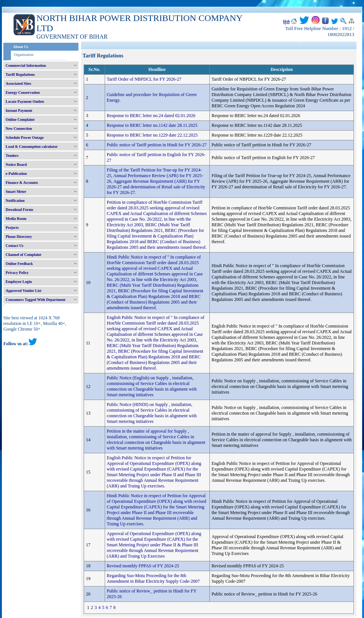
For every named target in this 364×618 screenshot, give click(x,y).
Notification (15, 201)
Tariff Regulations (20, 74)
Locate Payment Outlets (25, 101)
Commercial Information (26, 65)
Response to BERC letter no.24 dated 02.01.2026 (151, 116)
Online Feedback (19, 264)
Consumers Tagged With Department (35, 300)
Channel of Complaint (23, 255)
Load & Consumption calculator (32, 147)
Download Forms (20, 210)
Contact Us (15, 246)
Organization (24, 55)
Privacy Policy (17, 273)
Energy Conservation (23, 92)
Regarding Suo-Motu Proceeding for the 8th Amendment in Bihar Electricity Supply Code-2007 (153, 578)
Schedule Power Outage (25, 138)
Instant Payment (19, 111)
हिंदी (286, 23)
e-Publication (16, 174)
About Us (21, 47)
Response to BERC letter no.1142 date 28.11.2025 (152, 125)
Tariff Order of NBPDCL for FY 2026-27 (144, 79)
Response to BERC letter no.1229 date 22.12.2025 (152, 135)
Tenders (12, 156)
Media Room (16, 219)
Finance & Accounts (22, 183)
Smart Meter (16, 192)
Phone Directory (19, 237)
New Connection (19, 129)
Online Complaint (20, 120)
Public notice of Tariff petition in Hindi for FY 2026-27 (157, 145)
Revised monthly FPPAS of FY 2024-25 (143, 566)
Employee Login (19, 282)
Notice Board (16, 165)
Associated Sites (18, 83)
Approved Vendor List (23, 291)
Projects (12, 228)
